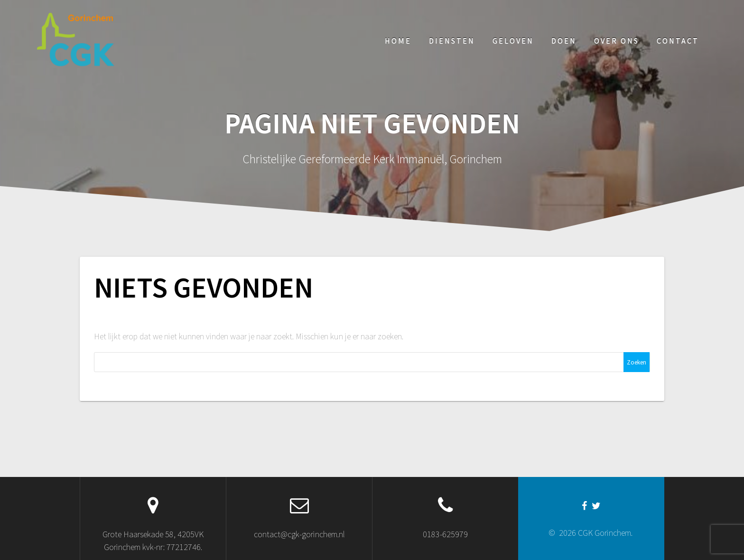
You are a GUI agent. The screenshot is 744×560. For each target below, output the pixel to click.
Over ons (617, 40)
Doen (564, 40)
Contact (678, 40)
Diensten (452, 40)
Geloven (513, 40)
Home (398, 40)
